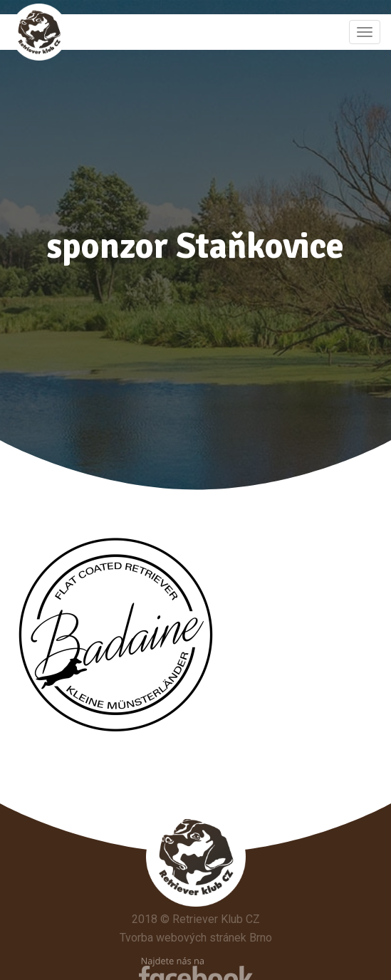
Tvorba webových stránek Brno (196, 938)
